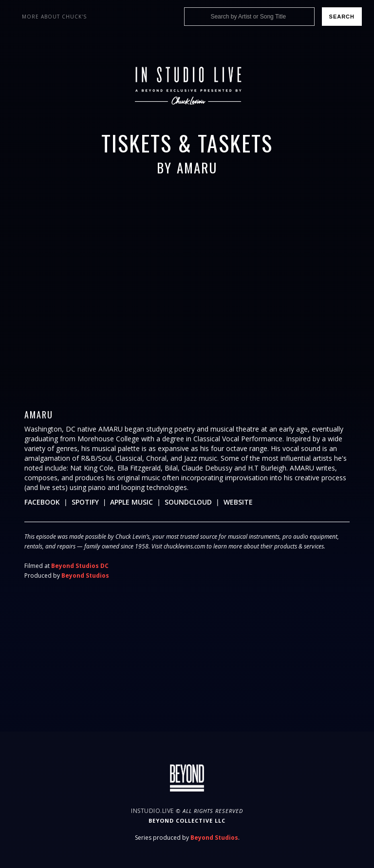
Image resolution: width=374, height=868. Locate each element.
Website (238, 502)
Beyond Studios (85, 576)
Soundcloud (188, 502)
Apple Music (131, 502)
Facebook (42, 502)
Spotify (85, 502)
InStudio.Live (152, 811)
